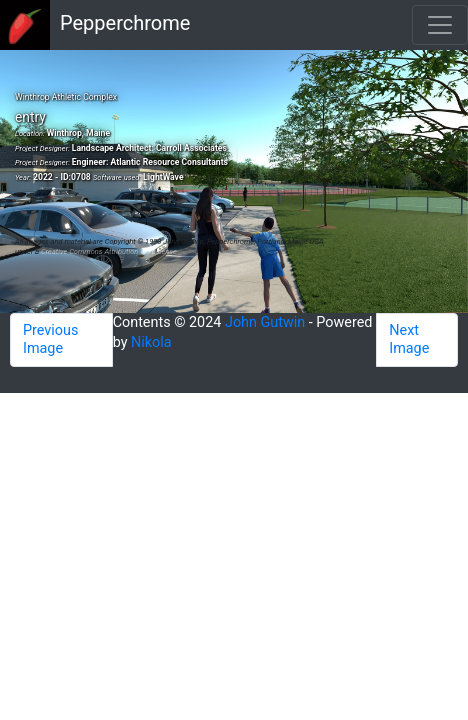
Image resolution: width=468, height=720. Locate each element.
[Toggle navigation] (440, 25)
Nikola (151, 342)
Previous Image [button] (50, 339)
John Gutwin (265, 322)
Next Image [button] (409, 339)
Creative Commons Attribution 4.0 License (109, 251)
